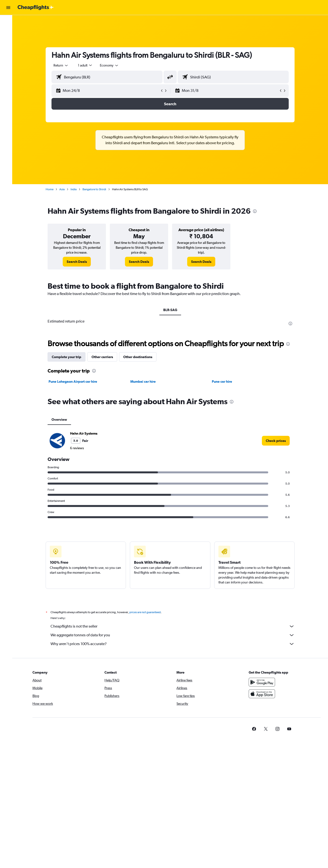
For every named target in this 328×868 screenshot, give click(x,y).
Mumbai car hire (145, 382)
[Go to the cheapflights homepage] (36, 8)
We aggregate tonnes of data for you (175, 635)
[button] (8, 8)
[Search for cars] (8, 43)
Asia (64, 189)
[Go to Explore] (8, 53)
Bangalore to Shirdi (97, 189)
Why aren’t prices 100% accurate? (175, 644)
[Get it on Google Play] (264, 682)
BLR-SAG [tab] (172, 310)
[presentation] (257, 211)
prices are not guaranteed (147, 612)
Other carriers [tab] (105, 357)
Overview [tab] (62, 420)
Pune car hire (224, 382)
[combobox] (63, 65)
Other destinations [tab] (140, 357)
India (76, 189)
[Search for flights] (8, 22)
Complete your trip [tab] (69, 357)
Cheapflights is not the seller (175, 626)
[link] (79, 262)
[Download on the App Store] (264, 694)
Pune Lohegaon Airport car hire (75, 382)
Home (52, 189)
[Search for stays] (8, 33)
